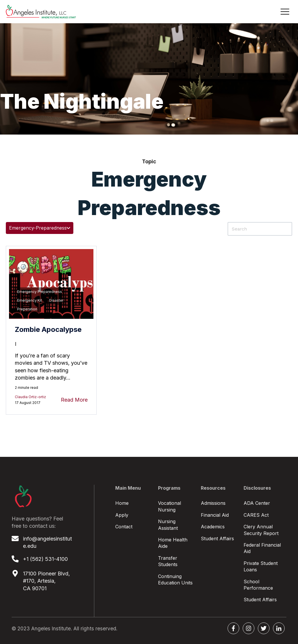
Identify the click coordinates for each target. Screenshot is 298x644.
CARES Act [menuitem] (256, 515)
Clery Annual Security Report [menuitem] (261, 530)
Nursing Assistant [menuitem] (168, 525)
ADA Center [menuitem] (257, 503)
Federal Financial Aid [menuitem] (262, 548)
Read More (74, 400)
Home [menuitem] (122, 503)
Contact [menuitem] (124, 527)
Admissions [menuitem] (213, 503)
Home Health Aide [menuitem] (173, 543)
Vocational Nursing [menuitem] (170, 506)
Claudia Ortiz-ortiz (30, 397)
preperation (27, 309)
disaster (56, 300)
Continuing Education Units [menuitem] (175, 579)
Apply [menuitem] (122, 515)
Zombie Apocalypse (48, 329)
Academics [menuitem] (213, 527)
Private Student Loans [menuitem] (261, 566)
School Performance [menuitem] (258, 585)
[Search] (260, 229)
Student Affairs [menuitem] (217, 539)
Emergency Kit (30, 300)
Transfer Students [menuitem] (168, 561)
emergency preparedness (40, 292)
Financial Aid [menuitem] (215, 515)
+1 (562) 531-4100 (45, 559)
